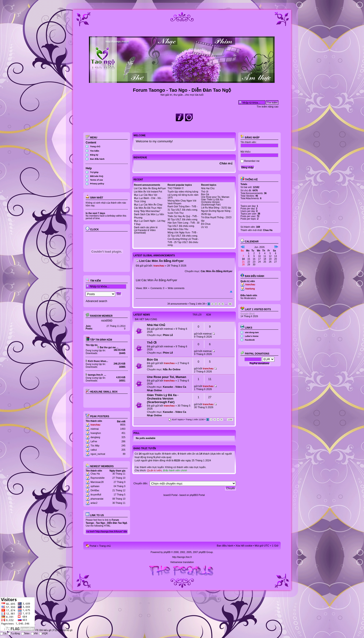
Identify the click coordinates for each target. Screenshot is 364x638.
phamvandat (97, 499)
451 (123, 433)
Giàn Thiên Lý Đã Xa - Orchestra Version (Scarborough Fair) (213, 202)
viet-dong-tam (252, 332)
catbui (94, 450)
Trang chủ (95, 146)
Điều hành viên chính (175, 470)
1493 (123, 429)
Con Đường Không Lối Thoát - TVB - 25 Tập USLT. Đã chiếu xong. (183, 242)
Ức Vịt (204, 227)
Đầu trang (231, 292)
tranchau (95, 425)
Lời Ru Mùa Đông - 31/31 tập (216, 208)
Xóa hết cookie (244, 546)
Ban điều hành (97, 159)
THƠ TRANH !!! (176, 188)
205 (123, 450)
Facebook (250, 340)
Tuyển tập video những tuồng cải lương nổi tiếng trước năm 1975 (183, 195)
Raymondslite (98, 478)
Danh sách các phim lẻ (146, 227)
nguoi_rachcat (98, 454)
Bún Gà (205, 194)
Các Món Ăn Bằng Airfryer (217, 271)
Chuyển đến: (141, 483)
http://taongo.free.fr (182, 557)
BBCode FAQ (97, 176)
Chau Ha (95, 474)
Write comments (176, 288)
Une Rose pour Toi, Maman (215, 197)
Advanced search (96, 301)
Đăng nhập (250, 137)
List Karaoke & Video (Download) (145, 231)
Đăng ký (94, 155)
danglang (95, 437)
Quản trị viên (154, 470)
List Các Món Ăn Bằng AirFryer (150, 188)
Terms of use (96, 180)
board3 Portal (170, 495)
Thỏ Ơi (205, 192)
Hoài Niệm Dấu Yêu (178, 229)
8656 (123, 425)
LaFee (94, 441)
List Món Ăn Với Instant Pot (148, 192)
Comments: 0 (157, 288)
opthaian (95, 486)
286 (123, 441)
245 (123, 446)
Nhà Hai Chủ (208, 188)
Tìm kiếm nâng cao (268, 107)
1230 (230, 420)
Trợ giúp (94, 172)
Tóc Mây (95, 446)
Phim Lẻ (168, 335)
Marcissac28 (97, 482)
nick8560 (107, 321)
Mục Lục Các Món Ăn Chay (148, 205)
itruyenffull (96, 495)
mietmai (95, 429)
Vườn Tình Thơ (175, 213)
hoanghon (96, 433)
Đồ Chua (206, 224)
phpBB (167, 552)
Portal (93, 546)
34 (230, 304)
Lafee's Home (252, 336)
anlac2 (94, 503)
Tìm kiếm (95, 151)
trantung (250, 289)
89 (124, 454)
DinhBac (95, 490)
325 (123, 437)
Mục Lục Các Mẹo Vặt (146, 195)
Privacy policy (97, 184)
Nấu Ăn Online (172, 369)
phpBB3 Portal (197, 495)
